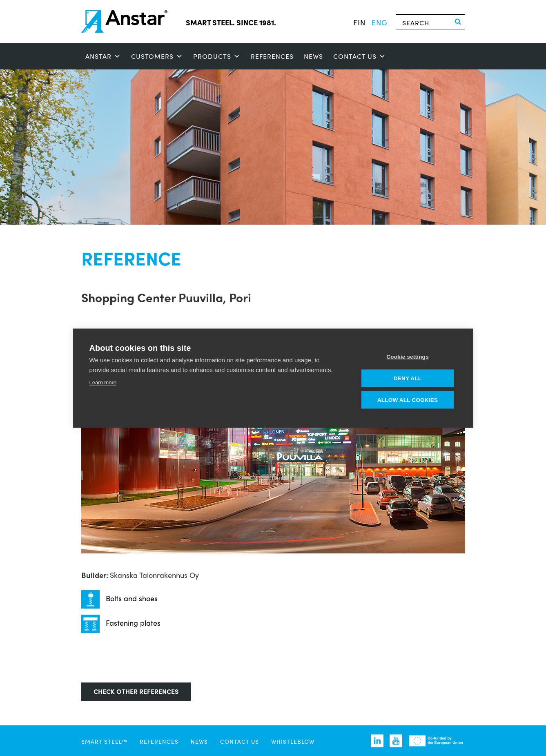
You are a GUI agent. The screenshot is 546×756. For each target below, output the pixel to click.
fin (359, 22)
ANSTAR (103, 56)
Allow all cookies (408, 400)
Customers (157, 56)
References (272, 56)
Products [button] (217, 56)
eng (380, 22)
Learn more (103, 382)
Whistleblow (293, 741)
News (313, 56)
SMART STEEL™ (104, 741)
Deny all (408, 378)
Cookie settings (408, 356)
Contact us (360, 56)
